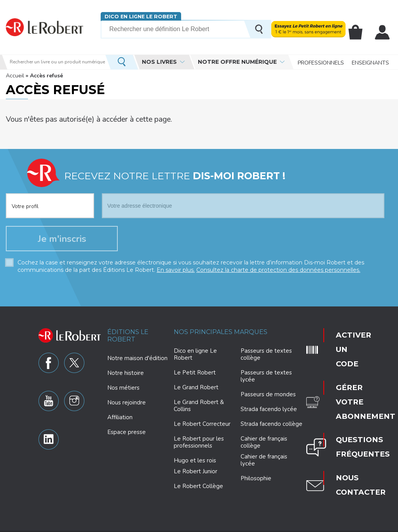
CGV (353, 525)
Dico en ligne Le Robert (141, 17)
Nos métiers (123, 390)
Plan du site (311, 525)
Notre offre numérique (237, 62)
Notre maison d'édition (137, 360)
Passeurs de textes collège (266, 357)
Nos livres (159, 62)
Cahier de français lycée (264, 463)
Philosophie (256, 481)
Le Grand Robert (196, 390)
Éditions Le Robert (128, 338)
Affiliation (120, 420)
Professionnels (321, 62)
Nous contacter (347, 411)
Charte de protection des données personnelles (130, 525)
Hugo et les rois (195, 463)
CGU (335, 525)
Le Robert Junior (196, 474)
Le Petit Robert (195, 375)
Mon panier (358, 32)
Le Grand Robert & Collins (199, 408)
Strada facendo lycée (269, 411)
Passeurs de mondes (268, 397)
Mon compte (383, 32)
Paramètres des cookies (218, 525)
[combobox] (50, 199)
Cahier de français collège (264, 444)
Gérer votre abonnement (349, 363)
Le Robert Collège (198, 488)
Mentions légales (271, 525)
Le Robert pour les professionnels (199, 444)
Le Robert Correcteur (202, 426)
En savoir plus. (176, 272)
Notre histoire (126, 375)
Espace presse (127, 434)
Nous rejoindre (127, 405)
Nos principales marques (221, 334)
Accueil (15, 76)
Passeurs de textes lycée (266, 378)
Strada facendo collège (271, 426)
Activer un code (342, 336)
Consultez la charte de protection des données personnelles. (278, 272)
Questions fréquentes (348, 388)
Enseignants (370, 62)
